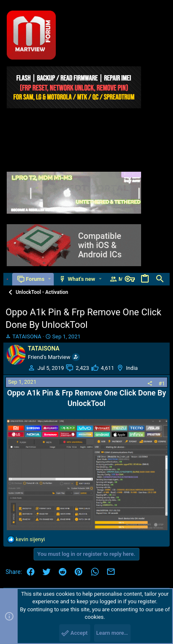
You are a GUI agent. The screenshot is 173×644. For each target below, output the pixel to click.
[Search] (160, 279)
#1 (161, 384)
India (132, 368)
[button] (49, 279)
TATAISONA (27, 336)
